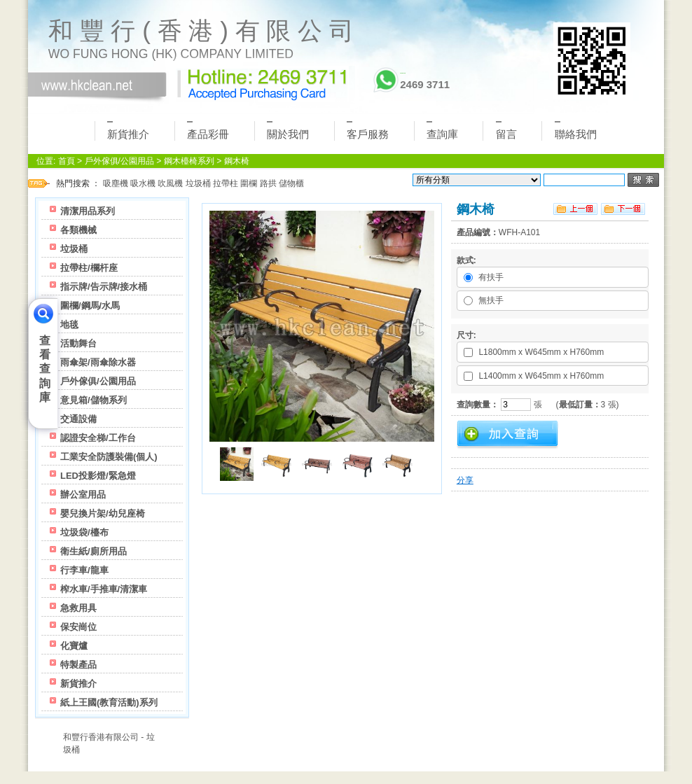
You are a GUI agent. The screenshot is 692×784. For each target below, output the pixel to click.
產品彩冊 (208, 131)
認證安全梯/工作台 (98, 438)
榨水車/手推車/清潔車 (104, 589)
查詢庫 (442, 131)
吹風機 (170, 183)
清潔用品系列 (88, 211)
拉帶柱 (226, 183)
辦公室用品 (83, 495)
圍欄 (249, 183)
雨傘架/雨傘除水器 (98, 362)
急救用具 (78, 608)
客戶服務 (368, 131)
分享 (465, 480)
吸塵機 (116, 183)
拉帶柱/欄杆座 (89, 268)
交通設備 (78, 419)
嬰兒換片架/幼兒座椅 (103, 513)
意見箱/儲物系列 (94, 400)
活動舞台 (78, 343)
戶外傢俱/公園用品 (119, 161)
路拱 (268, 183)
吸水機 (143, 183)
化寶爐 (74, 646)
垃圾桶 (198, 183)
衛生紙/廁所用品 (94, 551)
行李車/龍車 (84, 570)
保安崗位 (78, 627)
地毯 (69, 324)
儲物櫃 (291, 183)
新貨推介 (128, 131)
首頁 (67, 161)
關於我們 (288, 131)
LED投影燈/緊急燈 (98, 476)
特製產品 (78, 665)
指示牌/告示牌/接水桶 (104, 287)
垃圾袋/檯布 (84, 532)
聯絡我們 (576, 131)
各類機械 (78, 230)
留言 (506, 131)
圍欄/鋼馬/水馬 (90, 306)
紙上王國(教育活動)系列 (109, 702)
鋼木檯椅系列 (189, 161)
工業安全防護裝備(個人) (109, 457)
